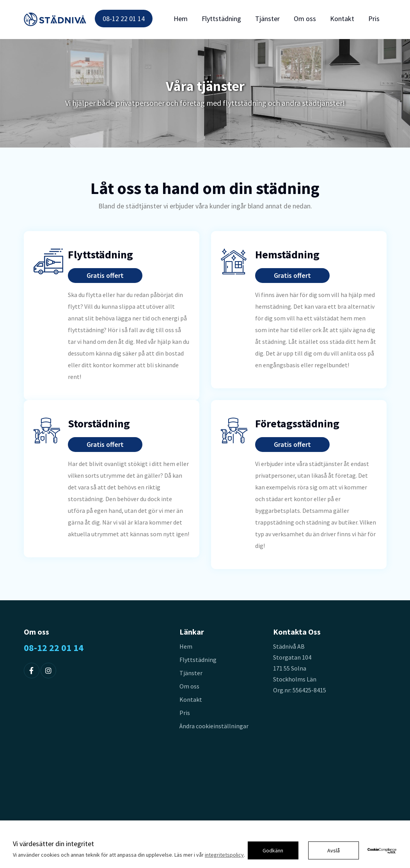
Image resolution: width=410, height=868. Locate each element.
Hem (181, 19)
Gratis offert (105, 275)
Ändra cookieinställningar (214, 726)
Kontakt (342, 19)
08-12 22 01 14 (124, 19)
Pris (374, 19)
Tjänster (267, 19)
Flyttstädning (221, 19)
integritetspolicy (224, 855)
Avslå (334, 850)
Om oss (305, 19)
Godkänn (273, 850)
